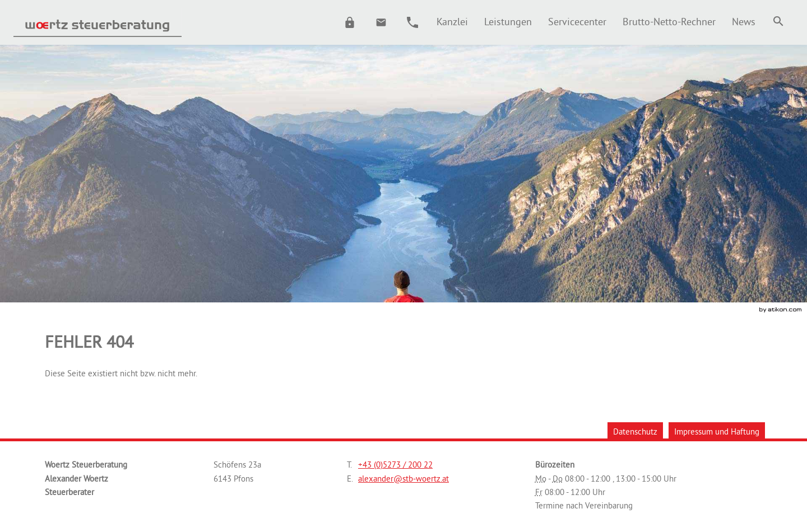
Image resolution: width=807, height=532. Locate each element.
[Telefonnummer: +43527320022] (395, 465)
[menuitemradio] (508, 22)
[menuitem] (452, 22)
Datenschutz (635, 431)
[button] (350, 22)
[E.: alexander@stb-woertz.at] (381, 22)
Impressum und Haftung (717, 431)
